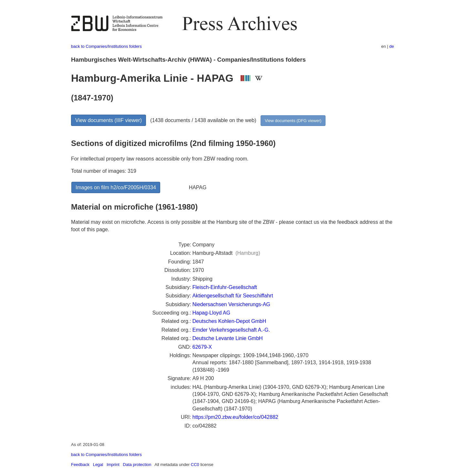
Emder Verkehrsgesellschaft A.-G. (231, 330)
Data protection (137, 465)
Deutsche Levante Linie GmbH (228, 338)
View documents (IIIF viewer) (108, 120)
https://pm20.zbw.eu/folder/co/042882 (235, 417)
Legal (98, 465)
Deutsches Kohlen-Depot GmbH (229, 321)
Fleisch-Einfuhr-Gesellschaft (225, 287)
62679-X (202, 347)
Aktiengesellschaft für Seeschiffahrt (233, 296)
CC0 (195, 465)
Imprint (113, 465)
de (392, 46)
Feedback (80, 465)
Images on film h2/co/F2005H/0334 (116, 187)
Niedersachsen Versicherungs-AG (231, 304)
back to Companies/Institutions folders (106, 46)
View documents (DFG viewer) (293, 121)
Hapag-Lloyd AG (211, 313)
